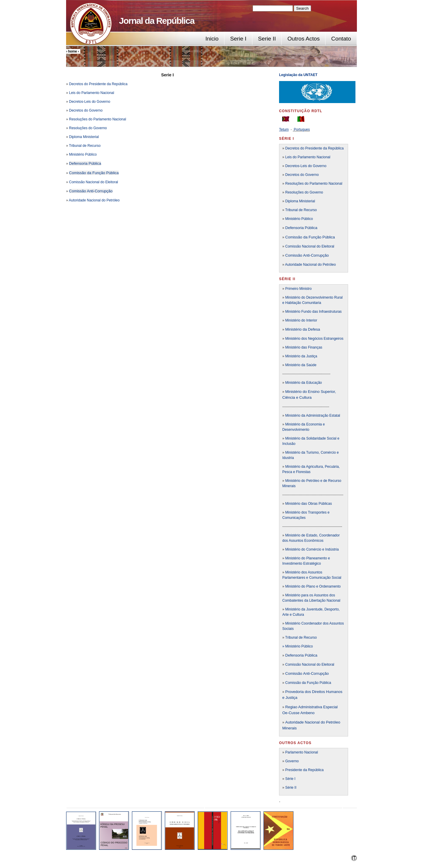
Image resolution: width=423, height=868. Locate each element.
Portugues (302, 129)
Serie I (238, 39)
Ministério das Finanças (304, 347)
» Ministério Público (298, 646)
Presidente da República (304, 770)
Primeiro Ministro (298, 289)
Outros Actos (303, 39)
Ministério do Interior (301, 320)
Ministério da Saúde (301, 365)
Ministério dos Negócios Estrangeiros (314, 339)
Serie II (267, 39)
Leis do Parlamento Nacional (91, 93)
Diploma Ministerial (84, 137)
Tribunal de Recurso (85, 146)
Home (72, 51)
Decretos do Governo (85, 110)
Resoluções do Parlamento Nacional (98, 119)
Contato (341, 39)
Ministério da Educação (304, 383)
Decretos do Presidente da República (98, 84)
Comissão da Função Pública (94, 173)
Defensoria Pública (85, 163)
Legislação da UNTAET (299, 75)
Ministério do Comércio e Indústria (312, 549)
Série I (290, 779)
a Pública (309, 655)
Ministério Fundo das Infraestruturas (313, 312)
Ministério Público (83, 154)
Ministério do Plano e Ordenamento (313, 586)
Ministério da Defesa (303, 329)
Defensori (293, 655)
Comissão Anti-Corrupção (91, 191)
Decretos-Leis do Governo (90, 102)
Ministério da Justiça (301, 356)
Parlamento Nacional (302, 752)
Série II (291, 788)
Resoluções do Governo (88, 128)
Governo (292, 761)
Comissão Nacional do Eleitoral (94, 182)
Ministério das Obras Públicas (309, 504)
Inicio (212, 39)
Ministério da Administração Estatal (313, 416)
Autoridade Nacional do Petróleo (94, 200)
